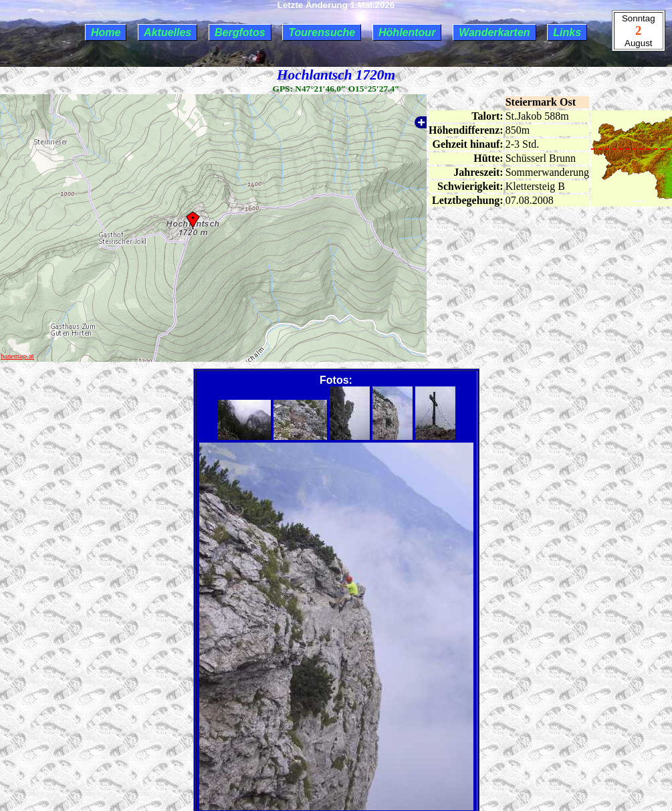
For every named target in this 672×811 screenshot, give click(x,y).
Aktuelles (167, 32)
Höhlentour (407, 32)
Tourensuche (322, 32)
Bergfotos (240, 32)
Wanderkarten (494, 32)
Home (106, 32)
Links (567, 32)
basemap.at (17, 356)
